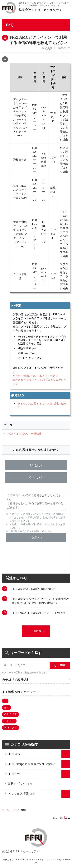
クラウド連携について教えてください (36, 376)
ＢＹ (7, 708)
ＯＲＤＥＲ (11, 714)
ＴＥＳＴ (9, 721)
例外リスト (11, 728)
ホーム (5, 810)
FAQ (15, 810)
